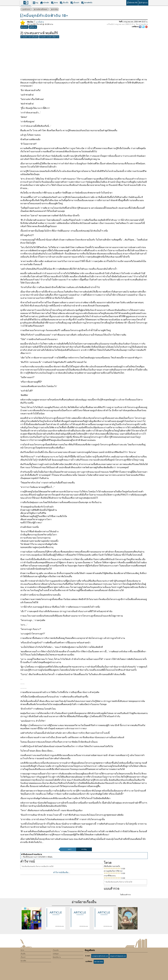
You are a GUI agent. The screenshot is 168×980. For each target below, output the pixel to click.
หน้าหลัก (45, 3)
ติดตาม (33, 27)
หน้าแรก (26, 10)
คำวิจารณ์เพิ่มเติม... (62, 872)
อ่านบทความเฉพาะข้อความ (49, 37)
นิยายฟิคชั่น (87, 3)
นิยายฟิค (23, 961)
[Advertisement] (84, 58)
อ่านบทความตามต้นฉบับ (29, 37)
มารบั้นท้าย (39, 22)
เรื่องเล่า (75, 3)
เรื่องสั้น (64, 3)
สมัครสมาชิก (132, 3)
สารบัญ (54, 10)
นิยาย (54, 3)
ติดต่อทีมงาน (57, 957)
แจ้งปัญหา (56, 954)
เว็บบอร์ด (56, 950)
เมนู (35, 3)
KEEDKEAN (26, 6)
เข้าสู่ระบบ (143, 3)
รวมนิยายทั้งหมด (40, 10)
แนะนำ (24, 27)
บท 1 (70, 849)
